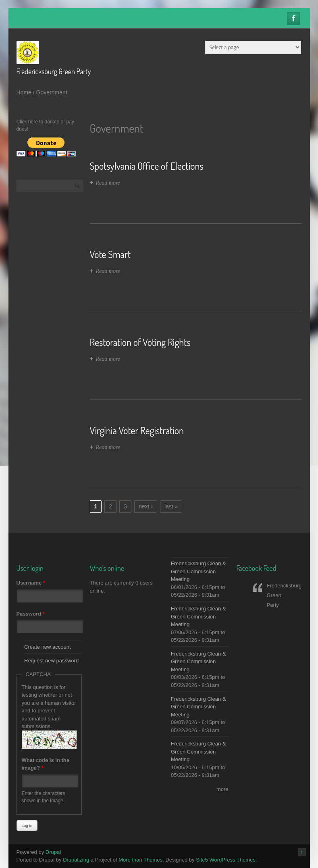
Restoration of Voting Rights (140, 342)
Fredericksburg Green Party (54, 71)
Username (31, 583)
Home (24, 92)
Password (31, 614)
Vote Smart (110, 254)
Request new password (51, 661)
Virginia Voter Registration (137, 430)
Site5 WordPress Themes (226, 860)
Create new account (48, 647)
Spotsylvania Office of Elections (147, 166)
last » (171, 506)
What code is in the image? (46, 764)
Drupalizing (76, 860)
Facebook (293, 19)
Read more (108, 183)
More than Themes (140, 860)
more (222, 789)
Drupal (53, 852)
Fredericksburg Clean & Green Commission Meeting (198, 571)
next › (146, 506)
